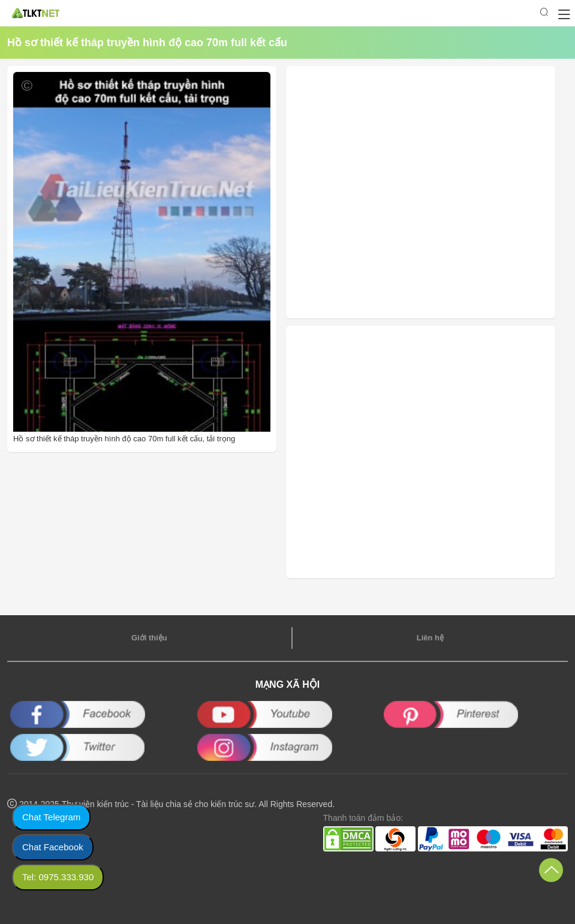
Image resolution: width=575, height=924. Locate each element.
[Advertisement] (372, 192)
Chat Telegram (51, 817)
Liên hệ (430, 638)
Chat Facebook (53, 847)
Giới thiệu (149, 638)
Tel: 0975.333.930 (58, 877)
